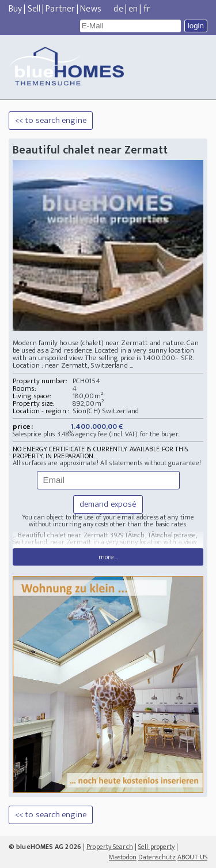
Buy (15, 9)
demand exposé (108, 504)
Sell (34, 9)
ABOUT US (192, 857)
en (133, 9)
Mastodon (123, 857)
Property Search (110, 847)
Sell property (156, 847)
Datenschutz (157, 857)
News (90, 9)
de (118, 9)
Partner (60, 9)
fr (147, 9)
